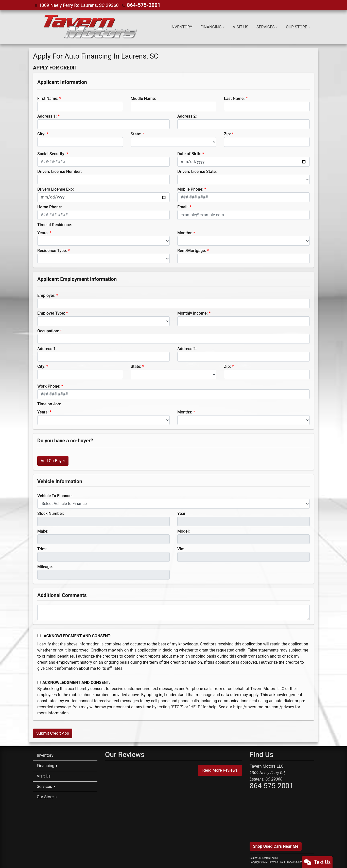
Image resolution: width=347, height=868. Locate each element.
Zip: (227, 134)
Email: (183, 207)
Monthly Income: (193, 313)
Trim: (42, 549)
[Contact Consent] (39, 682)
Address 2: (187, 116)
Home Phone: (50, 207)
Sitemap (273, 862)
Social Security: (51, 153)
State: (136, 134)
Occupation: (48, 331)
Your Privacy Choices (296, 862)
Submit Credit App (53, 733)
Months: (185, 233)
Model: (184, 531)
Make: (43, 531)
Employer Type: (51, 313)
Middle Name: (143, 98)
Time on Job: (49, 404)
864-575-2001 (142, 5)
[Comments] (173, 612)
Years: (43, 233)
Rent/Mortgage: (192, 250)
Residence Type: (52, 250)
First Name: (48, 98)
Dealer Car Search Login (263, 858)
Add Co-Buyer (53, 460)
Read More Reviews (220, 770)
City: (41, 134)
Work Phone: (49, 386)
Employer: (46, 295)
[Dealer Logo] (89, 27)
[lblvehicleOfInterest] (173, 503)
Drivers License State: (197, 171)
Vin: (181, 549)
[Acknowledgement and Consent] (39, 635)
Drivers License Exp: (56, 189)
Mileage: (45, 566)
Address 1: (47, 116)
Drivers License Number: (59, 171)
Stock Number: (51, 513)
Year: (182, 513)
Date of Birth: (189, 153)
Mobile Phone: (190, 189)
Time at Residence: (55, 224)
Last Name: (234, 98)
